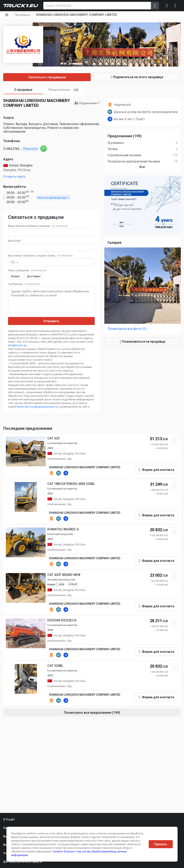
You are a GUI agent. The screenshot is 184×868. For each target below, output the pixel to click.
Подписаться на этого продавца (137, 77)
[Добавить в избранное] (175, 440)
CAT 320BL (55, 666)
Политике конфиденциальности (38, 407)
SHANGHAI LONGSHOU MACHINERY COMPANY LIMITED (85, 467)
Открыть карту (14, 176)
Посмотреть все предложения (92, 713)
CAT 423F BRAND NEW (64, 575)
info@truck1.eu (17, 345)
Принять (161, 844)
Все (143, 167)
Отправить (51, 321)
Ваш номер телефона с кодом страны (40, 255)
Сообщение (24, 284)
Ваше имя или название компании (38, 226)
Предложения (64, 90)
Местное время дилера (53, 198)
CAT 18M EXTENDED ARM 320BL (71, 484)
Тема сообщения (27, 270)
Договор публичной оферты (23, 862)
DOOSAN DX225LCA (62, 620)
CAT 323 (53, 438)
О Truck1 (9, 820)
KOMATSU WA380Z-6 (63, 529)
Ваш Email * (15, 241)
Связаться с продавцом (47, 77)
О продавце (29, 90)
